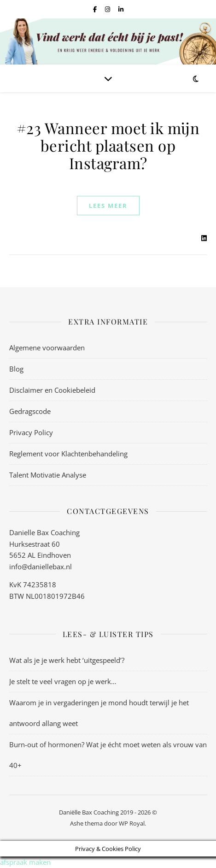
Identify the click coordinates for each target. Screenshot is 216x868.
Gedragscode (30, 411)
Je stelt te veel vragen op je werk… (63, 681)
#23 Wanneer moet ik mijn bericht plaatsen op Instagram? (108, 145)
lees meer (108, 206)
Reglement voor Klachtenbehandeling (68, 454)
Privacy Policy (31, 432)
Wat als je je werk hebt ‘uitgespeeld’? (67, 660)
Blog (16, 369)
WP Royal (132, 823)
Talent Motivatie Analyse (48, 475)
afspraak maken (25, 862)
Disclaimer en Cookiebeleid (52, 390)
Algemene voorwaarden (47, 348)
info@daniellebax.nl (41, 567)
